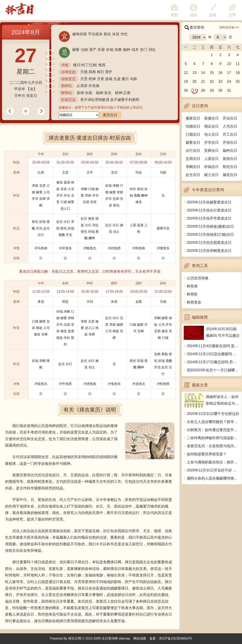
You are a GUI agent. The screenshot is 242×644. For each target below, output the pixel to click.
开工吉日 (230, 134)
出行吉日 (193, 151)
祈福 (110, 50)
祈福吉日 (212, 167)
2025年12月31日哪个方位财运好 (213, 414)
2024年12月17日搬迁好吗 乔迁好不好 (213, 362)
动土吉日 (212, 134)
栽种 (127, 50)
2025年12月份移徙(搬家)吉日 (210, 226)
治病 (84, 50)
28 (203, 90)
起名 (213, 15)
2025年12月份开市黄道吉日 (209, 218)
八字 (232, 15)
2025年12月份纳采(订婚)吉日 (210, 235)
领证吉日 (212, 126)
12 (186, 73)
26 (186, 90)
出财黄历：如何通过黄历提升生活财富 (213, 430)
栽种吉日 (230, 151)
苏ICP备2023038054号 (176, 638)
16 (220, 73)
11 (238, 64)
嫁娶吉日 (193, 142)
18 (238, 73)
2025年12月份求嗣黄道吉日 (209, 251)
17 (229, 73)
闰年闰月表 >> (229, 27)
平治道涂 (95, 34)
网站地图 (140, 638)
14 (203, 73)
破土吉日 (212, 175)
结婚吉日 (193, 126)
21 (203, 82)
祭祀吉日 (230, 167)
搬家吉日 (193, 118)
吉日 (194, 15)
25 (238, 82)
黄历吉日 (110, 115)
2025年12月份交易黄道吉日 (209, 243)
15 (212, 73)
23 (220, 82)
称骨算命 (194, 302)
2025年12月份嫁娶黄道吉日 (209, 202)
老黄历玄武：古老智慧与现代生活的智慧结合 (213, 446)
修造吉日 (230, 175)
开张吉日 (230, 142)
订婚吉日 (193, 134)
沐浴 (116, 34)
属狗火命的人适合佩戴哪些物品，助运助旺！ (213, 478)
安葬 (118, 50)
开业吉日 (230, 118)
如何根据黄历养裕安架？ (207, 454)
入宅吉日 (230, 126)
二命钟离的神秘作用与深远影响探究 (213, 438)
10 (229, 64)
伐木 (135, 50)
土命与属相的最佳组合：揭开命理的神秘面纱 (213, 462)
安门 (144, 50)
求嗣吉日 (193, 167)
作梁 (101, 50)
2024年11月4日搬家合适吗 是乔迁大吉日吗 (213, 346)
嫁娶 (76, 50)
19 (186, 82)
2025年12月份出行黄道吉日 (209, 210)
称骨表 (192, 286)
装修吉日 (212, 118)
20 (194, 82)
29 (212, 90)
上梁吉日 (212, 159)
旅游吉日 (230, 159)
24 (229, 82)
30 (220, 90)
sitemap (124, 638)
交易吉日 (193, 159)
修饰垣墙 (79, 34)
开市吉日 (212, 142)
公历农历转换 (198, 278)
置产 (93, 50)
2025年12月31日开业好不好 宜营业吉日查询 (213, 470)
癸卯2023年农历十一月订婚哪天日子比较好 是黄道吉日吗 (213, 370)
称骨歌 (192, 294)
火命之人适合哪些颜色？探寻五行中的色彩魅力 (213, 422)
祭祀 (107, 34)
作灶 (124, 34)
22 (212, 82)
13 (194, 73)
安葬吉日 (212, 151)
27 (194, 90)
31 (229, 90)
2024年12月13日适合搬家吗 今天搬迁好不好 (213, 354)
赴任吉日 (193, 175)
